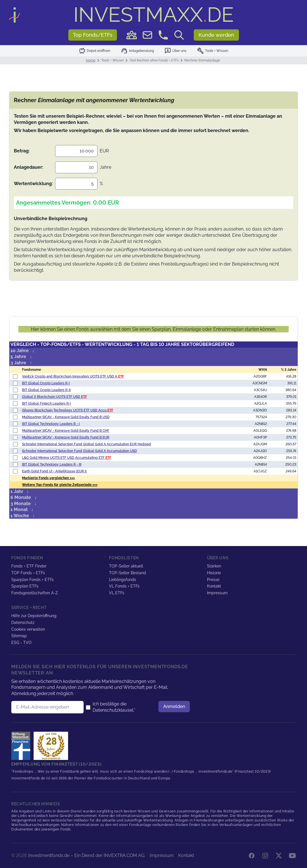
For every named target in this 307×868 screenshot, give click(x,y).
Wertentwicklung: (33, 184)
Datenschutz (23, 622)
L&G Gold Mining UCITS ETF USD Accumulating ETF (67, 458)
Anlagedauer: (29, 167)
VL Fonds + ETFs (124, 586)
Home (91, 60)
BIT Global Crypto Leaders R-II (46, 390)
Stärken (214, 566)
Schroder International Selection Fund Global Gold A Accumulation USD (80, 451)
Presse (213, 580)
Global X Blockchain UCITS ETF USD (55, 397)
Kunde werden (216, 35)
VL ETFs (117, 593)
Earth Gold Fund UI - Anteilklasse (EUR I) (54, 471)
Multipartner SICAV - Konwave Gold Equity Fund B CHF (66, 431)
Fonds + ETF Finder (29, 566)
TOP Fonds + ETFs (28, 573)
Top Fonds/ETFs (93, 35)
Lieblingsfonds (123, 580)
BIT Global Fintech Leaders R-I (46, 404)
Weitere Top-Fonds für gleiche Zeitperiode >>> (60, 485)
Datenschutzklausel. (113, 710)
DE (154, 15)
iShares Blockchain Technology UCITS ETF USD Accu (68, 410)
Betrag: (22, 151)
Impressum (217, 593)
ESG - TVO (21, 643)
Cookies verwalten (28, 629)
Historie (214, 573)
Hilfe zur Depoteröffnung (34, 616)
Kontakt (214, 586)
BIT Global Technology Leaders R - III (52, 464)
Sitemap (19, 636)
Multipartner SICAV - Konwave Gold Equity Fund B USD (66, 417)
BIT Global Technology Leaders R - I (51, 424)
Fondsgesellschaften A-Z (35, 593)
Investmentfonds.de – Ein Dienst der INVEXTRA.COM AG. (87, 855)
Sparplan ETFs (25, 586)
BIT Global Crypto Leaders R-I (46, 383)
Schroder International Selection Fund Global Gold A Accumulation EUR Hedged (86, 444)
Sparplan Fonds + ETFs (32, 580)
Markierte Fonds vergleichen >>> (48, 478)
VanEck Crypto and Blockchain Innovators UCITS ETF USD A (73, 376)
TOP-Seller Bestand (128, 573)
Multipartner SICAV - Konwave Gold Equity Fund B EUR (66, 437)
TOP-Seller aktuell (126, 566)
